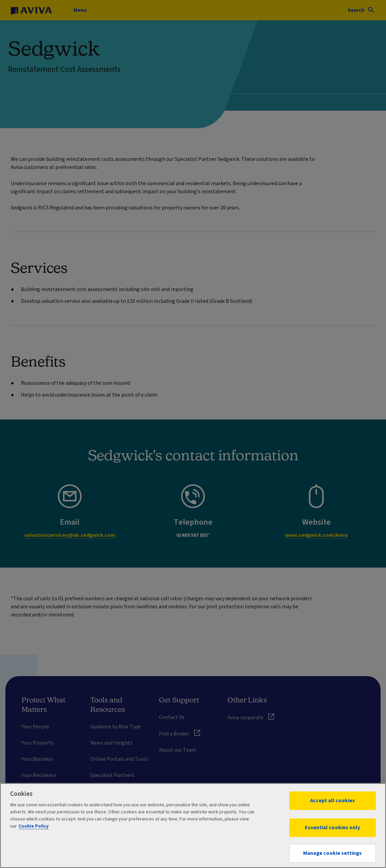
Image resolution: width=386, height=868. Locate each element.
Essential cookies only (332, 828)
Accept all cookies (333, 801)
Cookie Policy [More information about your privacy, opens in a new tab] (34, 826)
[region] (193, 826)
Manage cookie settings (332, 853)
